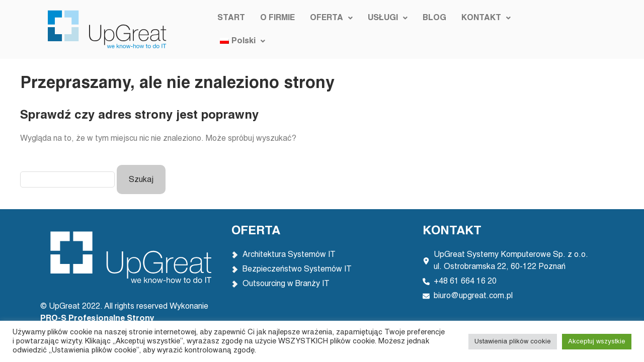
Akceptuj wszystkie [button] (597, 342)
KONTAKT (485, 30)
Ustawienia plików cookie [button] (513, 342)
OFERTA (330, 30)
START (230, 30)
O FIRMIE (276, 30)
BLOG (433, 30)
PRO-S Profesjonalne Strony (98, 319)
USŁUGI (386, 30)
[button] (330, 30)
